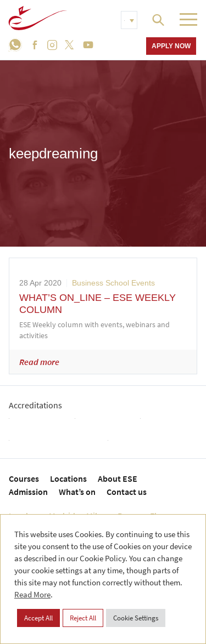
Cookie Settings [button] (136, 618)
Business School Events (113, 283)
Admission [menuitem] (28, 492)
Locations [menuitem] (68, 478)
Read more (39, 362)
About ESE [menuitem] (118, 478)
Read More (32, 594)
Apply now (171, 46)
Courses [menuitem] (24, 478)
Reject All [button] (83, 618)
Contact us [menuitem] (127, 492)
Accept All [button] (38, 618)
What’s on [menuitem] (77, 492)
